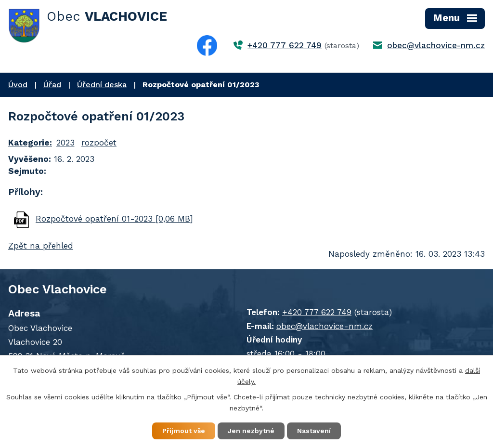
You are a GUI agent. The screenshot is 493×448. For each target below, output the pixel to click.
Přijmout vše (184, 431)
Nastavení (314, 431)
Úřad (52, 85)
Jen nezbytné (251, 431)
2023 (65, 143)
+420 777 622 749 (285, 45)
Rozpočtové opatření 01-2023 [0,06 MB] (114, 219)
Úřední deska (102, 85)
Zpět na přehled (41, 246)
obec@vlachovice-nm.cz (436, 45)
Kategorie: (30, 143)
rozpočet (99, 143)
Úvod (18, 85)
